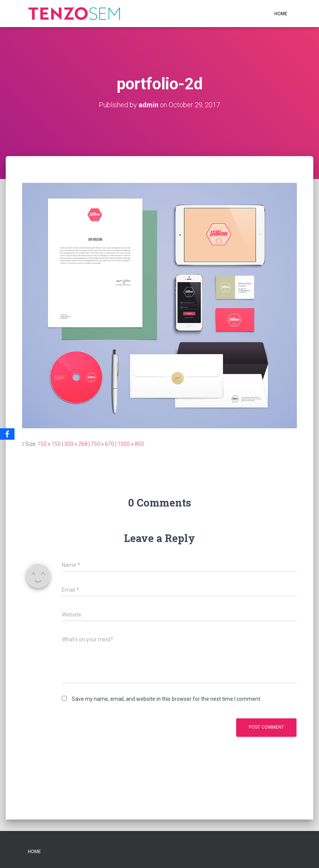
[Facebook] (7, 434)
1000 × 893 (131, 444)
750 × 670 (102, 444)
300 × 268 (76, 444)
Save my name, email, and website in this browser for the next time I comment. (167, 699)
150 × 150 (49, 444)
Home (281, 14)
